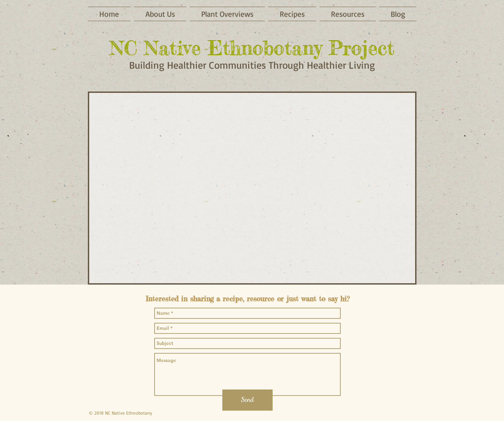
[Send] (247, 400)
